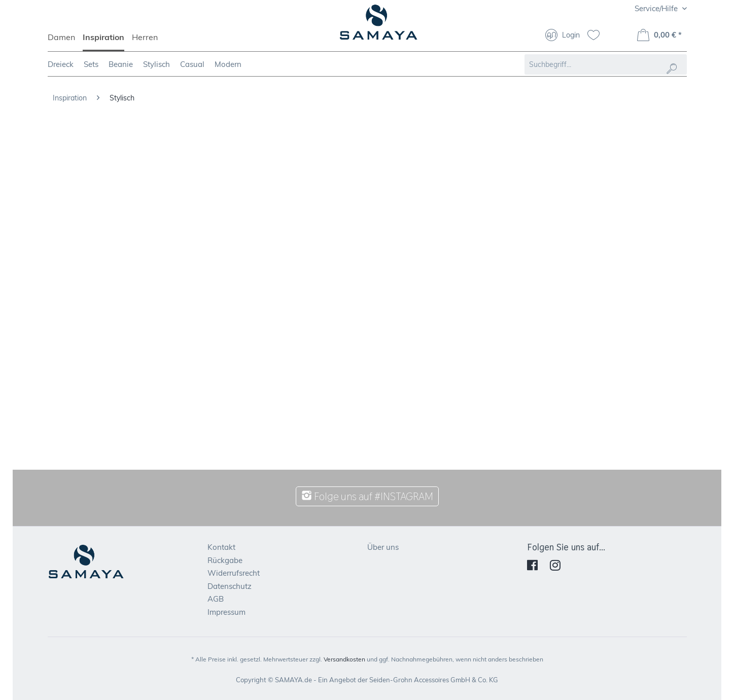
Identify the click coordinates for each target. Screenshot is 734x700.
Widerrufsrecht (234, 573)
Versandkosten (344, 659)
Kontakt (221, 547)
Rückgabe (225, 560)
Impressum (226, 612)
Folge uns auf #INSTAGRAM (367, 496)
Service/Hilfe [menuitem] (657, 8)
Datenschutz (230, 586)
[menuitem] (65, 42)
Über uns (383, 547)
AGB (216, 599)
